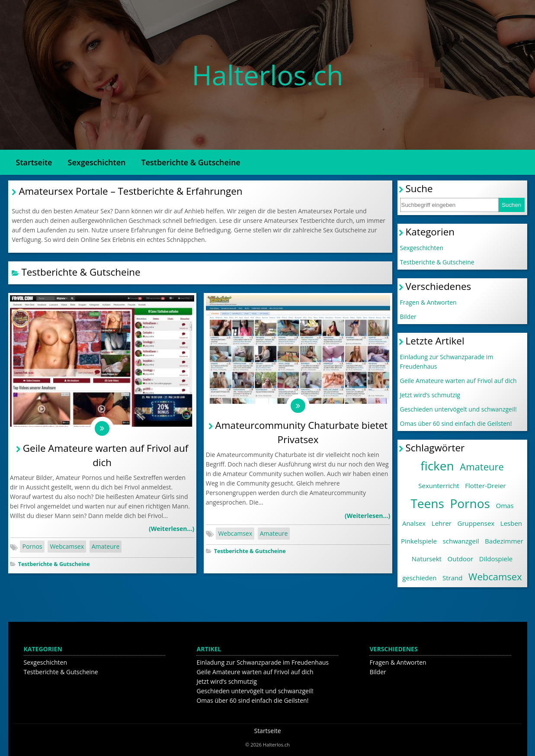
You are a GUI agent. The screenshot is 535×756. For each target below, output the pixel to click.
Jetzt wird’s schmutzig (430, 395)
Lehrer (442, 523)
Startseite (34, 162)
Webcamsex (67, 548)
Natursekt (427, 559)
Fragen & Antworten (428, 302)
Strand (452, 578)
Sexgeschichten (97, 162)
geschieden (419, 578)
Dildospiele (496, 559)
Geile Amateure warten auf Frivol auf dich (458, 381)
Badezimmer (504, 541)
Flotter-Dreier (485, 486)
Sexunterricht (439, 486)
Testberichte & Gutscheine (191, 162)
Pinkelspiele (419, 541)
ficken (437, 466)
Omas (505, 505)
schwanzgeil (461, 541)
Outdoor (461, 559)
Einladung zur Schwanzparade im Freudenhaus (447, 362)
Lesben (511, 523)
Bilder (408, 317)
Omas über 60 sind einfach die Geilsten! (456, 423)
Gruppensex (476, 523)
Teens (427, 503)
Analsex (414, 523)
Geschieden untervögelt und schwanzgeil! (458, 409)
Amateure (106, 548)
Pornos (32, 548)
